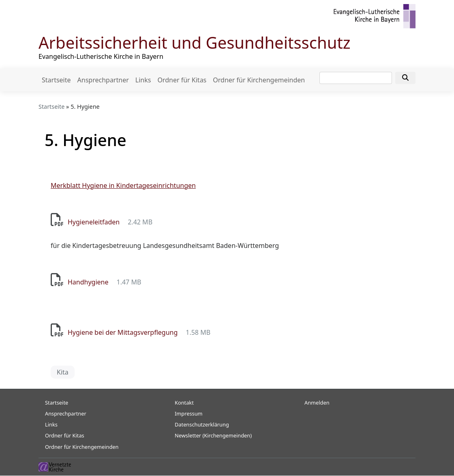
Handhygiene (88, 282)
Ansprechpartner (103, 80)
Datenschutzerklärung (202, 424)
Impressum (189, 414)
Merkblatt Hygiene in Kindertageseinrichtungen (123, 185)
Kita (63, 372)
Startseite (56, 80)
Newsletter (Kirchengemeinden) (213, 435)
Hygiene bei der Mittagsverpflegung (123, 332)
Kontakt (184, 403)
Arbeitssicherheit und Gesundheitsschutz (195, 42)
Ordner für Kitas (182, 80)
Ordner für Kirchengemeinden (259, 80)
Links (143, 80)
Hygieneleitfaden (94, 222)
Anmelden (317, 403)
